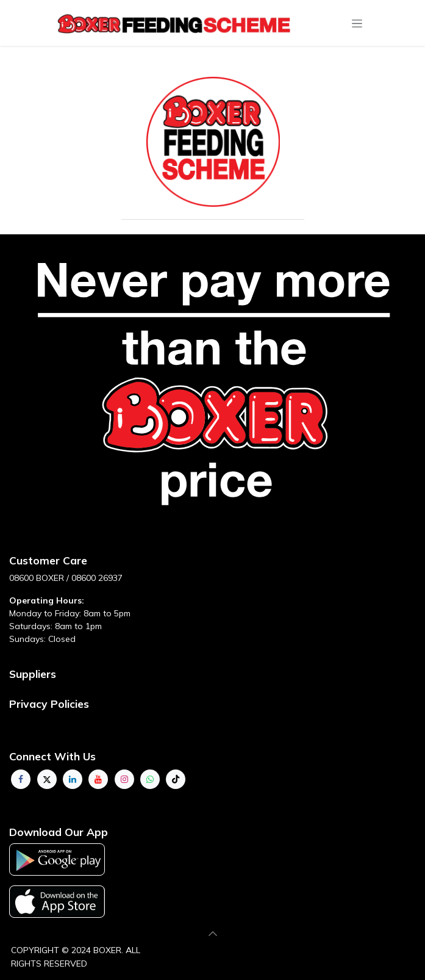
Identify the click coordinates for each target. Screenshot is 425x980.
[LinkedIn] (73, 779)
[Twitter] (47, 779)
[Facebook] (21, 779)
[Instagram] (124, 779)
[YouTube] (98, 779)
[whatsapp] (150, 779)
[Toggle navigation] (357, 23)
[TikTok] (176, 779)
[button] (213, 934)
